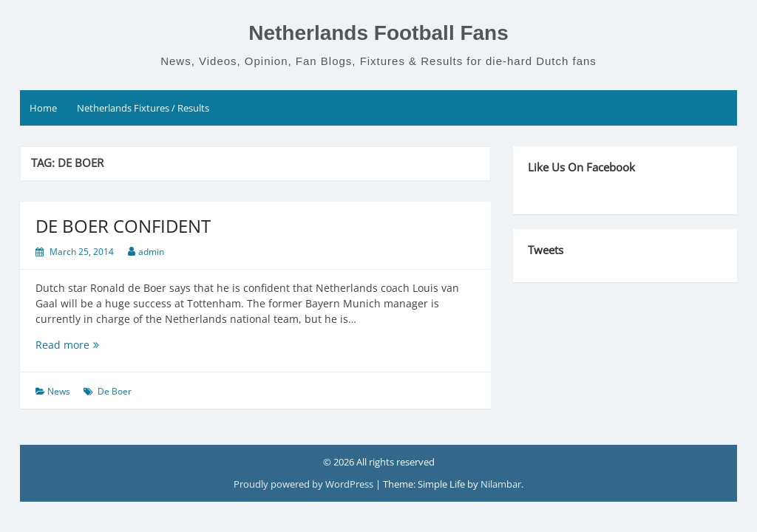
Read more (91, 345)
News (59, 391)
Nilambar (501, 484)
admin (151, 252)
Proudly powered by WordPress (305, 484)
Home (43, 108)
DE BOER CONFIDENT (123, 226)
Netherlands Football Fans (378, 33)
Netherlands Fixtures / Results (143, 108)
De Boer (115, 391)
